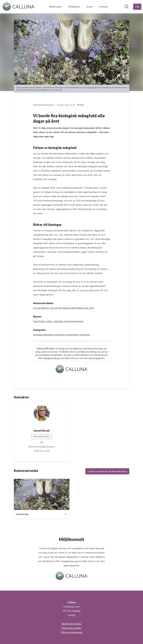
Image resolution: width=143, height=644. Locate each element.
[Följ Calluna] (137, 7)
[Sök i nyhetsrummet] (127, 7)
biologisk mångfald (43, 335)
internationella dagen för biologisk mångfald (70, 128)
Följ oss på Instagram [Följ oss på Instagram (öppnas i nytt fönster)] (72, 632)
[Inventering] (42, 494)
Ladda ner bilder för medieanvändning (107, 471)
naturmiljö (85, 335)
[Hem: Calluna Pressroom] (18, 7)
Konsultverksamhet (74, 321)
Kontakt (103, 7)
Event (90, 7)
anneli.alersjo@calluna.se (42, 447)
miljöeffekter (72, 335)
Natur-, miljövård (55, 321)
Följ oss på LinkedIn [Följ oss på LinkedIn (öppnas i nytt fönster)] (72, 628)
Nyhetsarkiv (55, 7)
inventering (59, 335)
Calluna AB (42, 348)
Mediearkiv (74, 7)
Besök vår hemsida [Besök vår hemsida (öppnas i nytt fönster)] (71, 624)
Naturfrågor (39, 321)
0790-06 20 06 (42, 451)
